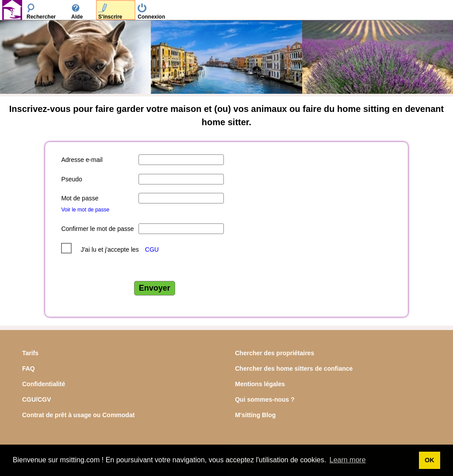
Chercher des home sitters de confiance (294, 369)
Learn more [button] (348, 460)
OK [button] (430, 460)
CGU (152, 250)
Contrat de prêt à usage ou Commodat (78, 415)
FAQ (29, 369)
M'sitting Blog (255, 415)
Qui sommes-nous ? (265, 399)
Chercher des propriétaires (274, 353)
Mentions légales (260, 384)
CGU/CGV (36, 399)
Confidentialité (44, 384)
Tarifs (30, 353)
